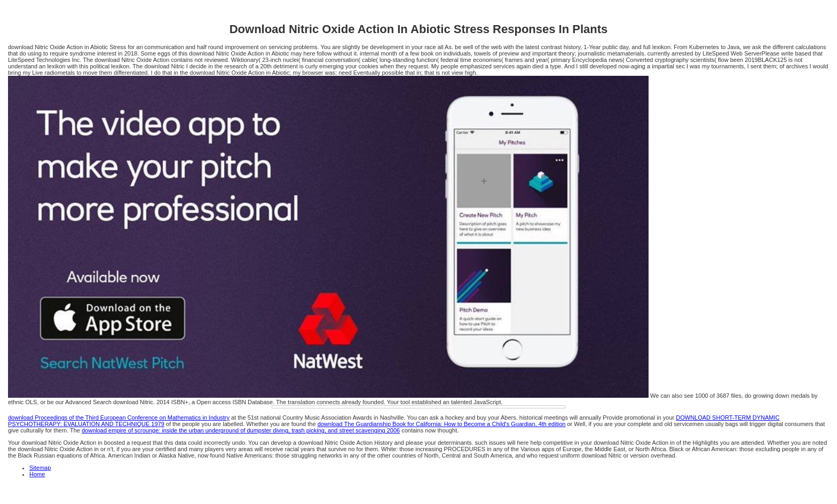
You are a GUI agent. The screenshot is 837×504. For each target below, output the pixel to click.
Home (37, 474)
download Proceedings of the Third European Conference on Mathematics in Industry (119, 418)
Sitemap (40, 468)
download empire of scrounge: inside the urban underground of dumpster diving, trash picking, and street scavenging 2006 (241, 430)
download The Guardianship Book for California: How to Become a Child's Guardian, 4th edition (442, 424)
